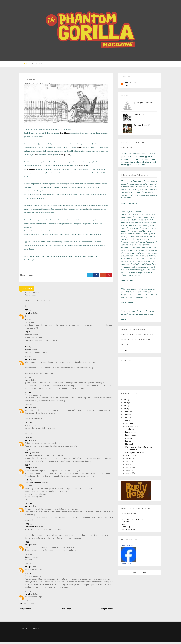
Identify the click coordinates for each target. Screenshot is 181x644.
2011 (126, 407)
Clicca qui (125, 352)
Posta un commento (28, 605)
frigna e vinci (139, 115)
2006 (126, 422)
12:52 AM (29, 526)
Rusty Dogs (35, 65)
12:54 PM (29, 439)
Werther (79, 149)
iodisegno (29, 454)
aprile (128, 472)
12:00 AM (29, 505)
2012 (126, 404)
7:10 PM (28, 333)
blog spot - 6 (130, 445)
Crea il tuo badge (126, 565)
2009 (126, 413)
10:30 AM (29, 556)
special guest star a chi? (143, 104)
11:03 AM (29, 602)
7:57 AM (28, 312)
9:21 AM (28, 394)
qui (62, 156)
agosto (129, 460)
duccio (27, 558)
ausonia (28, 351)
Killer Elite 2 (126, 523)
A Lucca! (129, 440)
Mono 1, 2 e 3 (127, 526)
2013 (126, 401)
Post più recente (26, 610)
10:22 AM (29, 543)
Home (23, 65)
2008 (126, 416)
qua (40, 145)
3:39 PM (28, 466)
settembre (130, 457)
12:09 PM (29, 406)
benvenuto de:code (133, 434)
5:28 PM (28, 575)
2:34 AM (28, 358)
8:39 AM (28, 379)
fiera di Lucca (65, 134)
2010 (126, 410)
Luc (26, 324)
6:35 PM (28, 593)
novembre (130, 428)
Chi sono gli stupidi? (142, 127)
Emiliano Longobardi (127, 547)
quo (65, 156)
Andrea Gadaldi (130, 84)
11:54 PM (29, 482)
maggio (129, 469)
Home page (66, 610)
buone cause (131, 437)
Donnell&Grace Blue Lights (132, 521)
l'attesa (128, 442)
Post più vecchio (107, 610)
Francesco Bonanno (33, 484)
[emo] (27, 314)
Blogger (144, 574)
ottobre (129, 431)
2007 (126, 419)
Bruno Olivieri (30, 528)
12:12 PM (29, 424)
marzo (129, 474)
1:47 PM (28, 451)
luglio (128, 463)
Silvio (27, 427)
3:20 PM (28, 321)
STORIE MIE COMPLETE (131, 531)
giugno (129, 466)
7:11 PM (28, 349)
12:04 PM (29, 565)
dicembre (130, 425)
